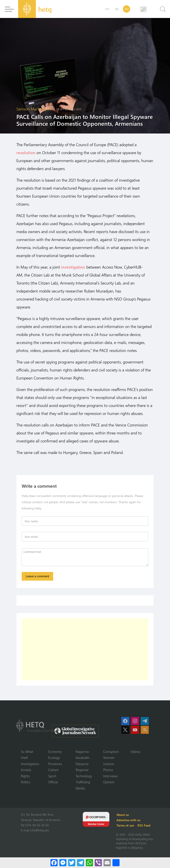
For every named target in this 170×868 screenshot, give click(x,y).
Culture (53, 770)
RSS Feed (144, 825)
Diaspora (82, 764)
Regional (82, 770)
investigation (73, 267)
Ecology (54, 758)
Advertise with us (128, 820)
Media (80, 788)
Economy (55, 752)
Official (53, 782)
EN (127, 9)
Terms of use (125, 825)
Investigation (30, 764)
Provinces (55, 764)
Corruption (111, 752)
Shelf (24, 758)
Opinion (109, 782)
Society (26, 770)
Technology (84, 776)
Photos (108, 770)
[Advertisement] (85, 649)
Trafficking (83, 782)
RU (117, 9)
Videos (135, 752)
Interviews (110, 776)
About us (123, 815)
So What (27, 752)
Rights (25, 776)
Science (109, 764)
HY (107, 9)
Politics (26, 782)
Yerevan (109, 758)
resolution (26, 153)
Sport (52, 776)
